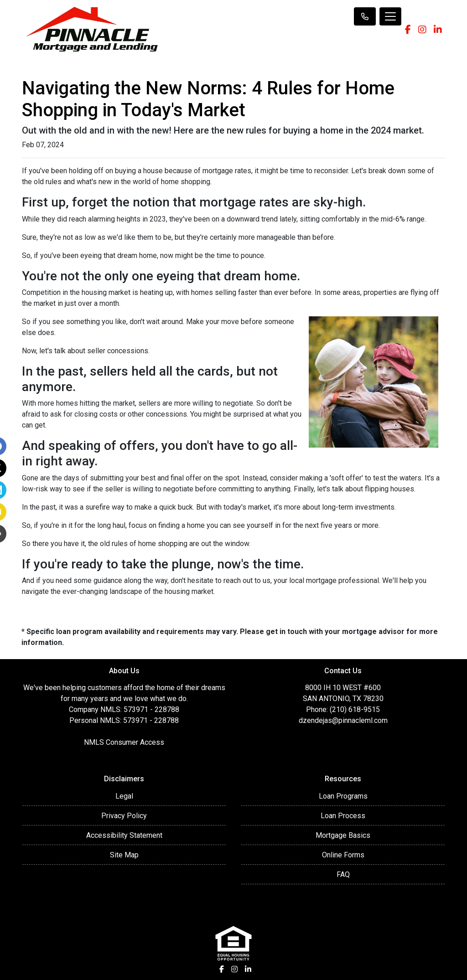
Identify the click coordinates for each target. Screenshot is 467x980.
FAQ (343, 874)
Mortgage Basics (343, 835)
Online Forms (343, 855)
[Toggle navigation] (390, 16)
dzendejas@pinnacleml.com (343, 720)
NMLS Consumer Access (124, 742)
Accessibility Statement (124, 835)
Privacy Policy (124, 816)
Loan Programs (343, 796)
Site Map (124, 855)
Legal (124, 796)
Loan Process (343, 816)
